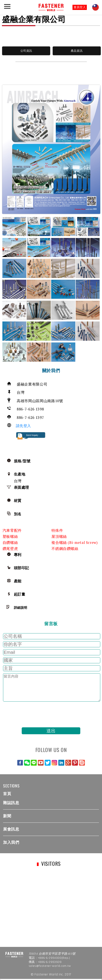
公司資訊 (26, 51)
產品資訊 (77, 51)
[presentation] (35, 715)
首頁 (7, 794)
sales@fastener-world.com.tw (50, 966)
